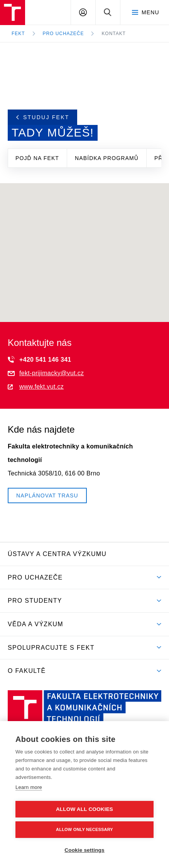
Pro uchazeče (63, 34)
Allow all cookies (84, 809)
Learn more (29, 787)
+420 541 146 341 (40, 360)
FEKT (18, 34)
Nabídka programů (107, 158)
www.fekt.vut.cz (36, 387)
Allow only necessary (84, 829)
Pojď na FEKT (37, 158)
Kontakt (114, 34)
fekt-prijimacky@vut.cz (46, 373)
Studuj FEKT (43, 117)
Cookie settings (84, 850)
